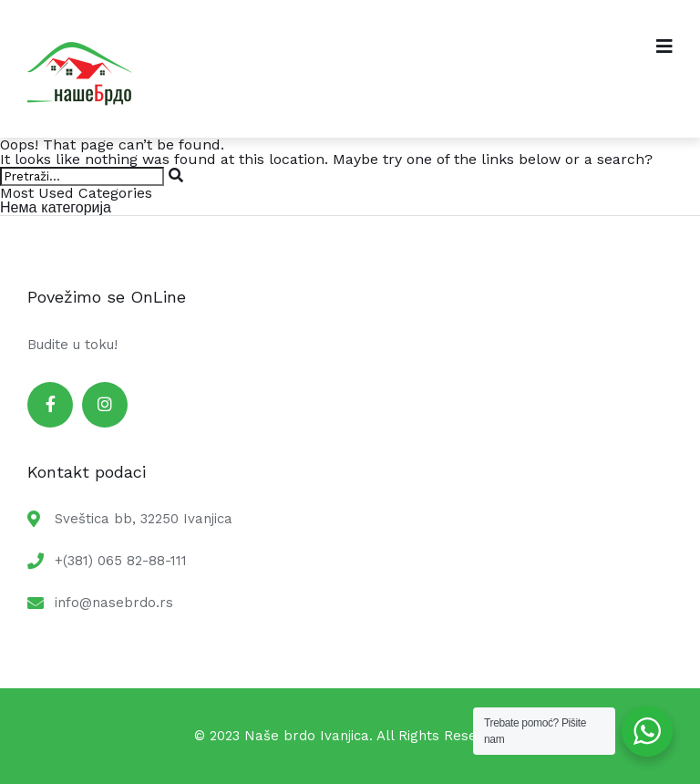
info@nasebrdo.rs (114, 603)
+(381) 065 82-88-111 (121, 561)
